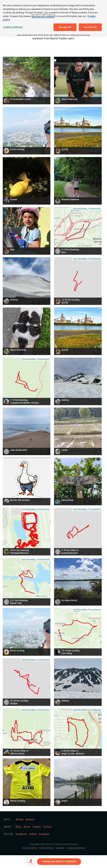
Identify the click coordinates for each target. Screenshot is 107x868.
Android (30, 819)
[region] (53, 17)
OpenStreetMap (80, 209)
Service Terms (29, 848)
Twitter (33, 834)
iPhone (20, 819)
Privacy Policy (46, 848)
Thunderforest (94, 209)
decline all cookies (43, 16)
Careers (37, 827)
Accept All (65, 27)
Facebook (21, 834)
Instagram (44, 834)
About (27, 827)
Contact (47, 827)
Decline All (90, 27)
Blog (18, 827)
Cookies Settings (76, 848)
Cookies (60, 848)
